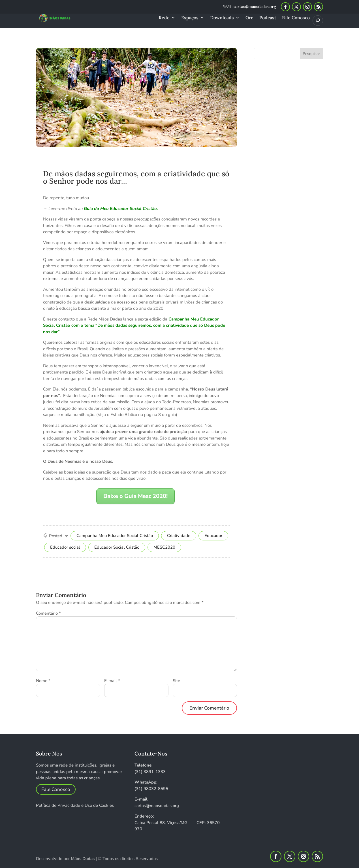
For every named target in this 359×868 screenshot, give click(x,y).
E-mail (112, 681)
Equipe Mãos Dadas (73, 159)
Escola (155, 159)
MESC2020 (164, 547)
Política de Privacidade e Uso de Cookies (75, 805)
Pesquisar (311, 54)
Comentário (48, 613)
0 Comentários (85, 165)
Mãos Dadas (83, 859)
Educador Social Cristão (117, 547)
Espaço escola (181, 159)
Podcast (268, 18)
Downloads (222, 18)
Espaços (190, 18)
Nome (43, 681)
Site (176, 681)
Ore (249, 18)
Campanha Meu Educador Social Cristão (115, 536)
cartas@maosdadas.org (157, 806)
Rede (164, 18)
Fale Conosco (296, 18)
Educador (134, 159)
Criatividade (179, 536)
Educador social (65, 547)
